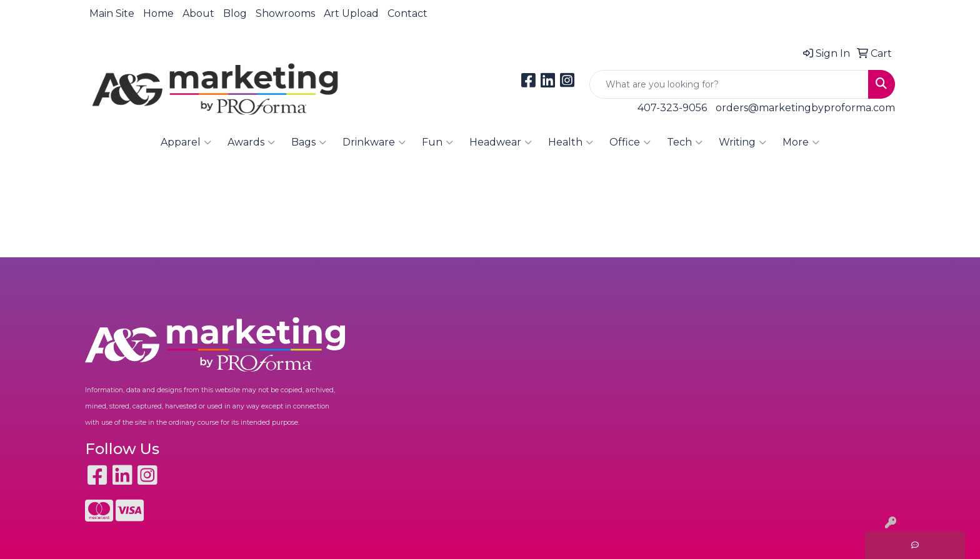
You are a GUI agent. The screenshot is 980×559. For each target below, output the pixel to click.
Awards (251, 142)
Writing (742, 142)
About (198, 13)
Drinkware (374, 142)
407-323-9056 (672, 108)
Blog (235, 13)
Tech (685, 142)
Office (630, 142)
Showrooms (285, 13)
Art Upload (351, 13)
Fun (437, 142)
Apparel (186, 142)
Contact (407, 13)
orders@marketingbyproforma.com (805, 108)
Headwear (501, 142)
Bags (309, 142)
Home (158, 13)
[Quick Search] (729, 84)
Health (571, 142)
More (801, 142)
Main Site (112, 13)
